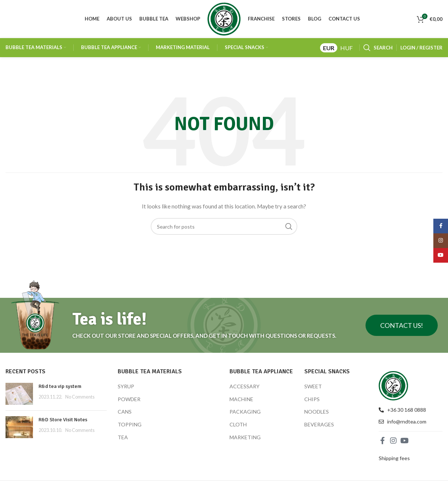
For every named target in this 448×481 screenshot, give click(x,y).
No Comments (80, 399)
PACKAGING (245, 414)
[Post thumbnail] (19, 396)
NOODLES (317, 414)
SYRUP (126, 388)
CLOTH (238, 427)
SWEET (313, 388)
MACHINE (241, 401)
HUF (346, 50)
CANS (125, 414)
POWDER (129, 401)
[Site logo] (224, 20)
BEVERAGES (319, 427)
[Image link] (393, 387)
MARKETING (245, 439)
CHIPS (312, 401)
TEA (123, 439)
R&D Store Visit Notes (63, 422)
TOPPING (130, 427)
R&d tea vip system (60, 388)
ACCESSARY (245, 388)
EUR (329, 50)
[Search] (378, 50)
